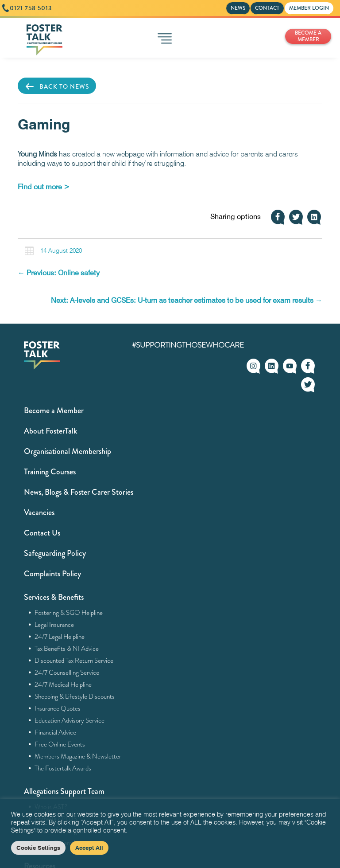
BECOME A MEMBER (308, 36)
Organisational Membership (68, 451)
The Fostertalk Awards (63, 768)
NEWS (238, 8)
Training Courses (50, 472)
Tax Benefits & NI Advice (67, 649)
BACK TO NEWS (57, 86)
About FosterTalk (50, 431)
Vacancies (39, 512)
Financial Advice (56, 732)
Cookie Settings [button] (38, 848)
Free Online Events (60, 744)
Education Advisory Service (70, 720)
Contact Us (42, 533)
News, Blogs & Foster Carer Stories (79, 492)
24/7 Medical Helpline (63, 684)
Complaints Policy (52, 574)
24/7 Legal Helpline (60, 637)
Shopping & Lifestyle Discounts (75, 696)
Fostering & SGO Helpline (69, 613)
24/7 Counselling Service (67, 673)
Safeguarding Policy (55, 553)
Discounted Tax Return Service (74, 661)
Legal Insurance (54, 625)
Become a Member (54, 411)
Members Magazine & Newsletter (78, 756)
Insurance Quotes (58, 708)
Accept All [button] (89, 848)
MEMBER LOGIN (309, 8)
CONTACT (267, 8)
